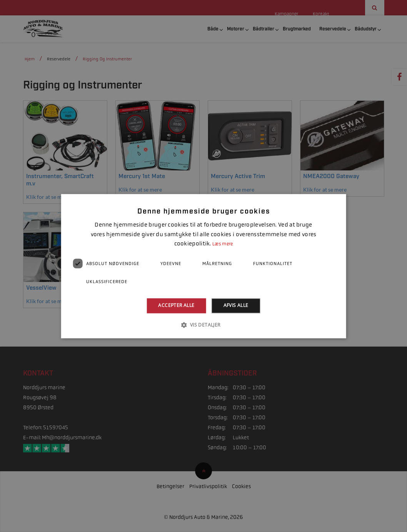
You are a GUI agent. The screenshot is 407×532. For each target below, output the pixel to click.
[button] (203, 325)
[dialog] (203, 266)
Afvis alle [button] (236, 306)
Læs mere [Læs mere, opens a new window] (223, 244)
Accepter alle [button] (176, 306)
